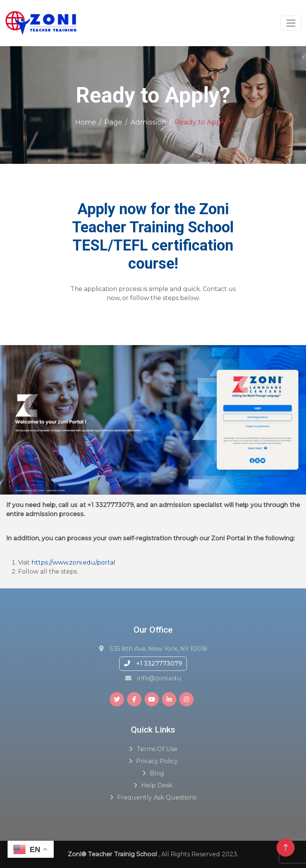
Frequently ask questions (157, 797)
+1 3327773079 (153, 663)
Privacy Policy (157, 761)
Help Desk (157, 785)
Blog (157, 773)
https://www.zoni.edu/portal (73, 562)
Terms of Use (157, 749)
